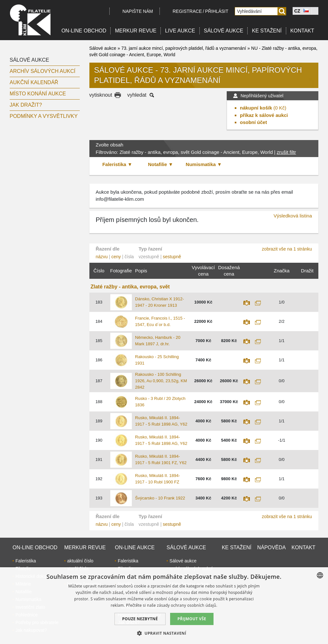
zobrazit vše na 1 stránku (287, 249)
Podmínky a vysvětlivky (44, 116)
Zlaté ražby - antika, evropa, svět (130, 287)
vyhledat (137, 95)
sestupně (172, 257)
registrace (187, 11)
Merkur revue (136, 31)
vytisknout (101, 95)
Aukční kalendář (34, 82)
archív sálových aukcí (43, 71)
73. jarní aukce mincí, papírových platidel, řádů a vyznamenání (184, 48)
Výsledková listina (293, 216)
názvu (102, 257)
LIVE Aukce (180, 31)
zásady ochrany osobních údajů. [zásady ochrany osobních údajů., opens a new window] (187, 605)
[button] (164, 633)
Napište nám (138, 11)
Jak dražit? (26, 105)
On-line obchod (84, 31)
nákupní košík (256, 108)
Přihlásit (217, 11)
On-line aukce (135, 547)
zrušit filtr (287, 152)
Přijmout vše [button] (192, 619)
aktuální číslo (80, 561)
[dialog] (164, 606)
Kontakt (302, 31)
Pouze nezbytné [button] (140, 619)
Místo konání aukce (38, 94)
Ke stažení (267, 31)
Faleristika (26, 561)
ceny (116, 257)
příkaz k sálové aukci (264, 115)
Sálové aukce (224, 31)
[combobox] (320, 575)
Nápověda (272, 547)
